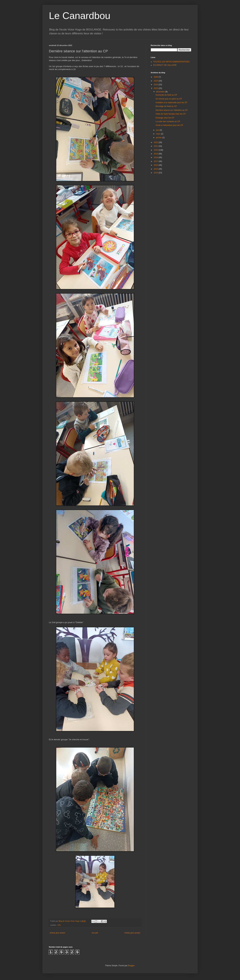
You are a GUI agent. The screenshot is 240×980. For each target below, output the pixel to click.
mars (158, 134)
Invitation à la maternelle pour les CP (171, 103)
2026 (156, 77)
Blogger (131, 966)
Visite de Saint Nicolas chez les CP (171, 114)
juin (158, 130)
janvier (159, 138)
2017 (156, 161)
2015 (156, 169)
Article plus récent (57, 933)
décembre (161, 92)
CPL (59, 925)
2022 (156, 142)
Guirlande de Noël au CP (166, 95)
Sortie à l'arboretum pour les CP (169, 125)
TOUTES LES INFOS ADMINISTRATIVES (171, 62)
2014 (156, 173)
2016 (156, 165)
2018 (156, 157)
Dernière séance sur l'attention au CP (172, 110)
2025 (156, 81)
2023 (156, 88)
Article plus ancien (132, 933)
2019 (156, 154)
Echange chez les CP (165, 118)
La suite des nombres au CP (168, 122)
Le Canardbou (80, 16)
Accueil (95, 933)
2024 (156, 85)
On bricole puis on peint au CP (169, 99)
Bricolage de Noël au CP (166, 106)
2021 (156, 146)
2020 (156, 150)
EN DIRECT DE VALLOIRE (165, 65)
